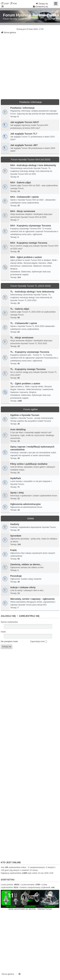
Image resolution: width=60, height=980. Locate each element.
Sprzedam (16, 536)
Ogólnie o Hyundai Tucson (25, 415)
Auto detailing (18, 429)
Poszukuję (16, 576)
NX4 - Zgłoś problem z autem (26, 257)
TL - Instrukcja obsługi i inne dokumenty (32, 292)
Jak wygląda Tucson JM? (24, 145)
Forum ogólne (31, 409)
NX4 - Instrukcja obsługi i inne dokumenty (33, 165)
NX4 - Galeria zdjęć (21, 183)
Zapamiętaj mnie (39, 641)
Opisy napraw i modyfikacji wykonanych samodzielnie (32, 448)
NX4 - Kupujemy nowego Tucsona (29, 243)
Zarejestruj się (29, 616)
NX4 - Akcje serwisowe (23, 211)
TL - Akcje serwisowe (22, 338)
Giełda (31, 518)
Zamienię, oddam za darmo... (26, 564)
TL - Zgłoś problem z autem (25, 384)
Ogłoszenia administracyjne (25, 504)
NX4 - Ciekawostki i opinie (24, 197)
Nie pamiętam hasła (9, 641)
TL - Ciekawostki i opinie (24, 323)
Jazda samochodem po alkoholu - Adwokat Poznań (30, 909)
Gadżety (15, 524)
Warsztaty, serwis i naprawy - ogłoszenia (32, 599)
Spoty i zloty (17, 493)
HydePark (16, 478)
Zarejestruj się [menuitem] (40, 6)
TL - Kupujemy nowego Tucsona (28, 369)
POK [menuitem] (13, 4)
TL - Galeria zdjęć (20, 309)
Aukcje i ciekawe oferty (23, 587)
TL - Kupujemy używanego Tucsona (30, 352)
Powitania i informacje (31, 102)
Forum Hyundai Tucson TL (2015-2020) (30, 286)
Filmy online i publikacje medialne (29, 464)
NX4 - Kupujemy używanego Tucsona (31, 226)
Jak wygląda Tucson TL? (24, 134)
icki (53, 887)
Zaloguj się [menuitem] (42, 4)
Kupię (13, 550)
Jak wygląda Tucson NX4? (25, 122)
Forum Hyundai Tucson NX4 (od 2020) (31, 160)
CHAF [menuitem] (5, 4)
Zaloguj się (8, 616)
